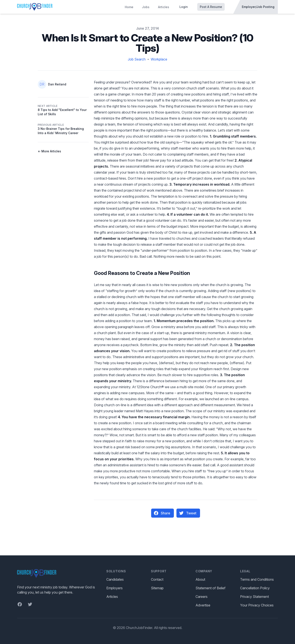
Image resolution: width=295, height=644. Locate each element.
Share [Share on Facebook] (162, 513)
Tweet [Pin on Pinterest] (188, 513)
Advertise (203, 605)
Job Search (137, 59)
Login (184, 7)
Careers (202, 597)
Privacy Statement (254, 597)
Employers (114, 588)
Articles (164, 7)
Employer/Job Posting (258, 7)
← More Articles (49, 151)
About (200, 579)
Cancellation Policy (255, 588)
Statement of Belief (211, 588)
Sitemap (157, 588)
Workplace (159, 59)
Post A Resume (211, 7)
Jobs (146, 7)
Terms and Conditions (257, 579)
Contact (157, 579)
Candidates (115, 579)
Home (129, 7)
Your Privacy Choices (257, 605)
